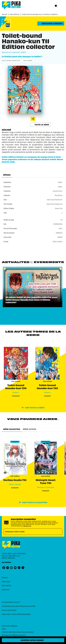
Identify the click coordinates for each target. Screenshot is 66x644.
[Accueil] (11, 5)
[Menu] (59, 6)
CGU (4, 629)
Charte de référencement (14, 635)
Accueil (5, 14)
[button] (51, 24)
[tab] (7, 175)
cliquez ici (27, 526)
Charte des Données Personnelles (18, 632)
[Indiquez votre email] (30, 532)
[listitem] (4, 568)
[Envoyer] (60, 532)
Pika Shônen (15, 14)
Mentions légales (10, 626)
